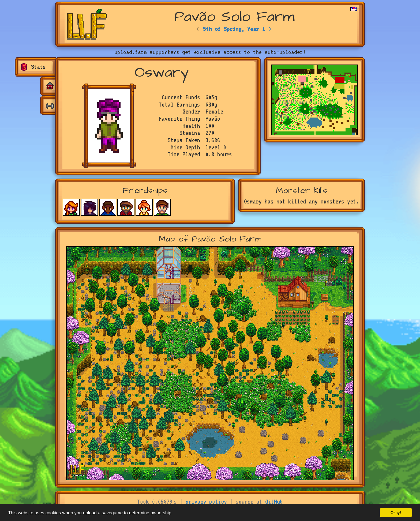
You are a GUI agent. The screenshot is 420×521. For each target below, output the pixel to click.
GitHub (274, 501)
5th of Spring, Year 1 (234, 29)
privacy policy (206, 501)
